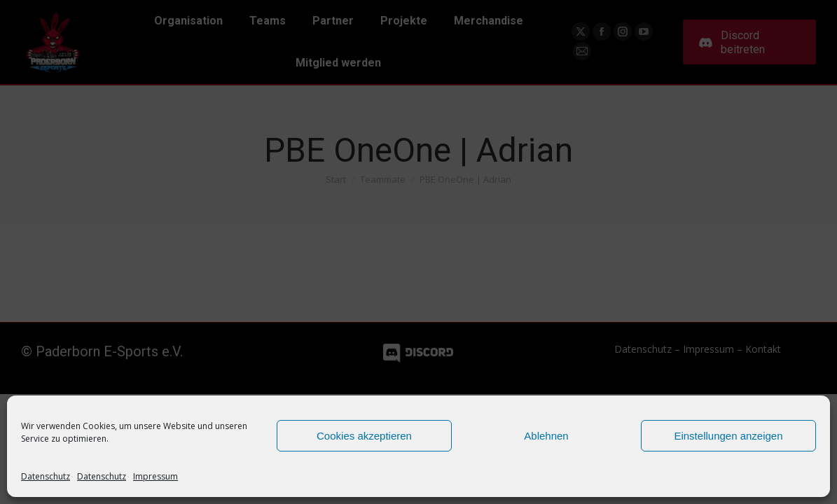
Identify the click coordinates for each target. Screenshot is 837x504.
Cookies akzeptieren (364, 436)
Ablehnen (546, 436)
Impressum (155, 476)
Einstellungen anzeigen (728, 436)
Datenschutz (46, 476)
